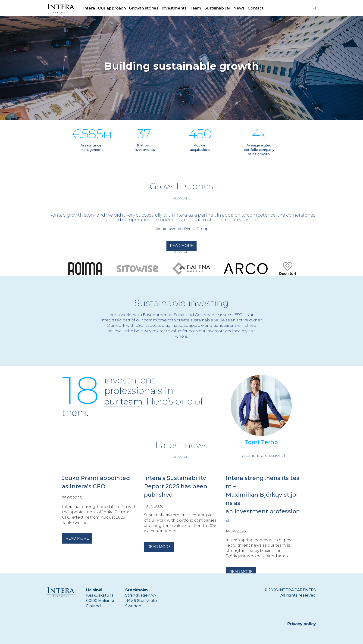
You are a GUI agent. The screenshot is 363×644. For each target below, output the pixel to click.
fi (314, 8)
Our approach (112, 8)
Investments (174, 8)
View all (182, 198)
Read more (182, 246)
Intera (89, 8)
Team (196, 8)
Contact (255, 8)
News (239, 8)
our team (125, 401)
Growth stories (144, 8)
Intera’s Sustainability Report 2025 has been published (176, 486)
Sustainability (217, 8)
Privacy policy (302, 624)
